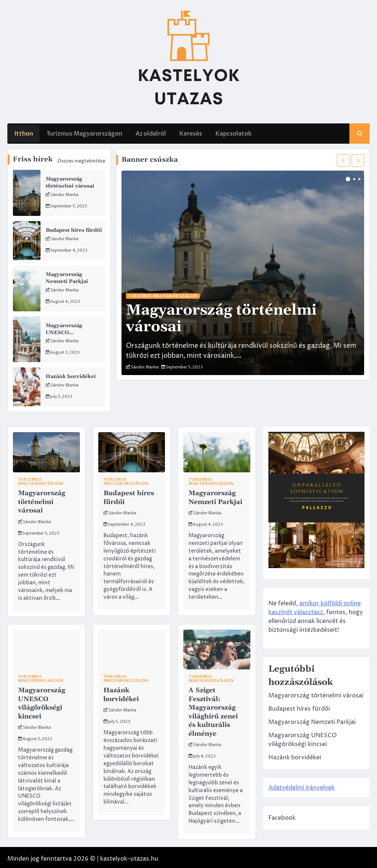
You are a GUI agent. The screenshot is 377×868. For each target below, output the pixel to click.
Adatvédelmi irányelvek (307, 795)
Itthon (23, 133)
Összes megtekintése (81, 161)
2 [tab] (354, 179)
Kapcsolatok (233, 133)
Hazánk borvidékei (71, 375)
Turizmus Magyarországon (84, 133)
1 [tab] (348, 179)
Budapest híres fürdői (74, 230)
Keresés (190, 133)
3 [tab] (359, 179)
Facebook (287, 826)
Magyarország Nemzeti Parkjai (67, 277)
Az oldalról (150, 133)
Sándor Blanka (64, 194)
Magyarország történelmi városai (70, 182)
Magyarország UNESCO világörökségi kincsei (73, 330)
